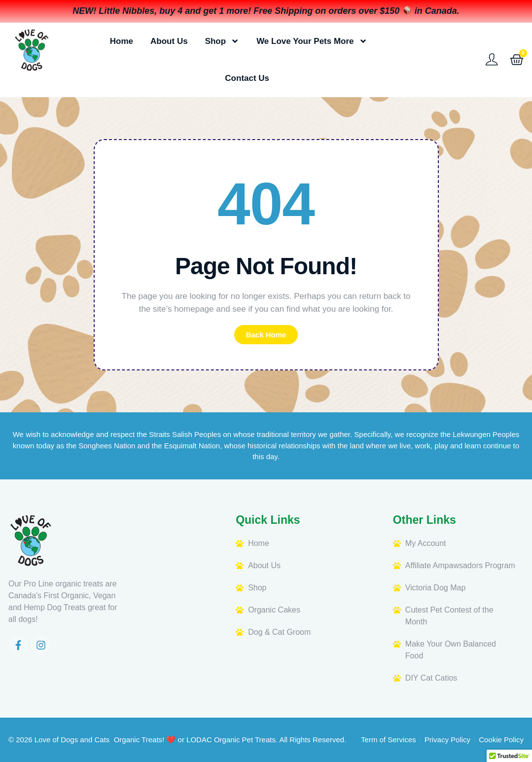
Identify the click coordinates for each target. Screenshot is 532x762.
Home (122, 41)
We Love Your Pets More (312, 41)
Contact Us (247, 78)
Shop (222, 41)
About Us (169, 41)
